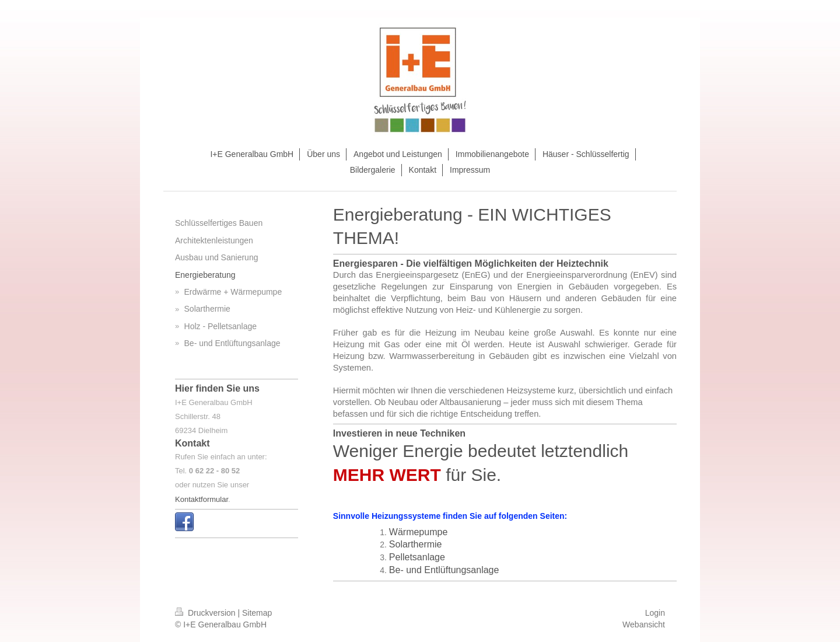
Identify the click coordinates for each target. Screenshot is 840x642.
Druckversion (206, 613)
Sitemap (257, 613)
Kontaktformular (202, 499)
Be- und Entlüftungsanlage (444, 570)
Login (655, 613)
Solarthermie (416, 544)
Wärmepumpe (418, 532)
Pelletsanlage (417, 557)
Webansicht (644, 624)
